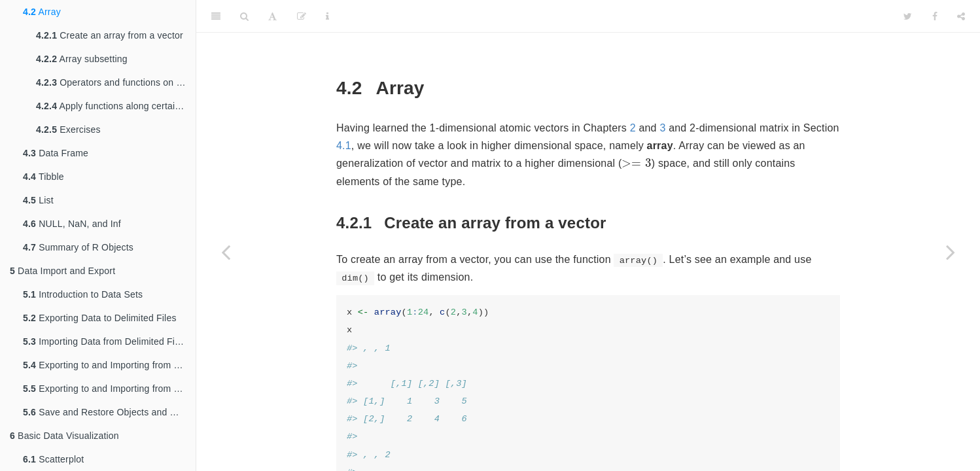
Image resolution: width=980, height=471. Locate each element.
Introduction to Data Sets (83, 294)
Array (42, 12)
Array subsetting (82, 59)
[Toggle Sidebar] (216, 16)
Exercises (68, 130)
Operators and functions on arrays (116, 82)
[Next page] (951, 252)
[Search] (244, 16)
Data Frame (56, 153)
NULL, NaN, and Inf (72, 224)
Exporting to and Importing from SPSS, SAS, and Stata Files (109, 389)
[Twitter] (908, 16)
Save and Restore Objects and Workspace (109, 412)
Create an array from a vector (110, 35)
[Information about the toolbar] (327, 16)
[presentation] (636, 165)
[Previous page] (226, 252)
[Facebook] (935, 16)
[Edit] (302, 16)
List (38, 200)
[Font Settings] (272, 16)
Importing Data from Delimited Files (105, 341)
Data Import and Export (62, 271)
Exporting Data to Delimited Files (100, 318)
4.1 (344, 146)
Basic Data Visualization (64, 436)
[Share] (961, 16)
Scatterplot (53, 459)
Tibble (44, 177)
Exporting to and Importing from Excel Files (109, 365)
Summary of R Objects (78, 247)
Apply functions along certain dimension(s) (116, 106)
